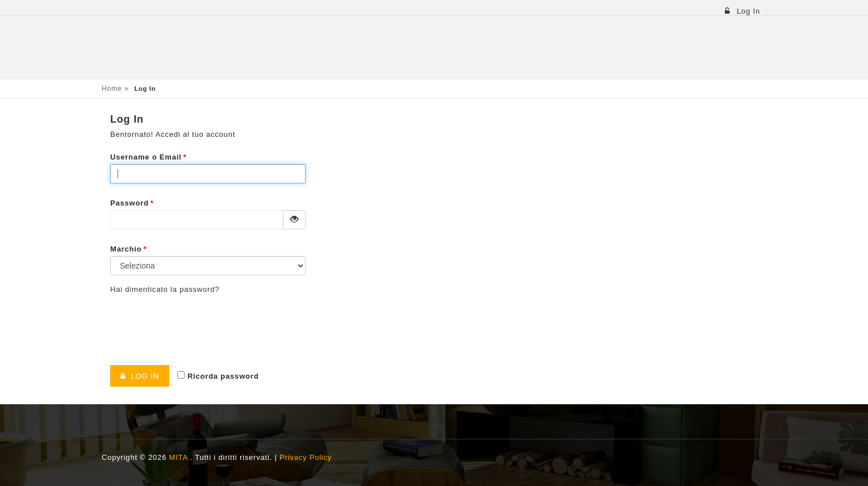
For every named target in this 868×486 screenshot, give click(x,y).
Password (132, 203)
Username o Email (148, 157)
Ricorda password (218, 376)
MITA (180, 457)
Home (112, 89)
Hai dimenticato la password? (165, 289)
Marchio (128, 249)
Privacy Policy (306, 457)
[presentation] (197, 326)
